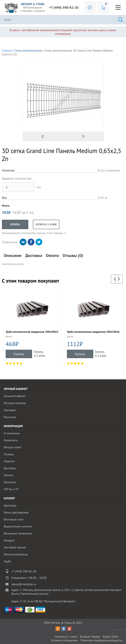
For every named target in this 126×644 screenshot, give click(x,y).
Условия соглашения (64, 640)
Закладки (10, 410)
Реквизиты (11, 440)
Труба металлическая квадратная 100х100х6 (93, 332)
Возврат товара (90, 636)
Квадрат (9, 540)
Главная (7, 50)
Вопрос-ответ (13, 447)
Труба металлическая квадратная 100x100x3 (32, 332)
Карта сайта (111, 636)
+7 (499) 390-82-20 (64, 7)
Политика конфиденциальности (101, 640)
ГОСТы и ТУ (11, 489)
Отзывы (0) (73, 256)
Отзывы (9, 454)
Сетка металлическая (28, 50)
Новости (9, 461)
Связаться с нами (66, 636)
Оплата (52, 256)
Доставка (34, 256)
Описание (13, 256)
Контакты (10, 482)
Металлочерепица (16, 554)
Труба (8, 561)
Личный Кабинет (15, 396)
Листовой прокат (15, 547)
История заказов (15, 403)
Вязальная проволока (18, 533)
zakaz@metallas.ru (24, 584)
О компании (12, 433)
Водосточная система (18, 526)
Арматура (10, 505)
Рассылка (10, 417)
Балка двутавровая (16, 512)
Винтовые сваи (14, 519)
